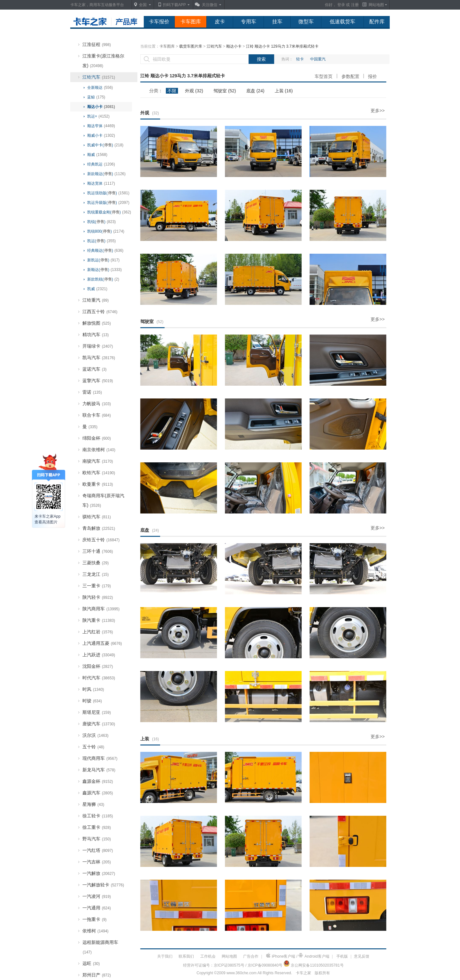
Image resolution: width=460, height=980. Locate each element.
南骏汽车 (98, 461)
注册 (355, 5)
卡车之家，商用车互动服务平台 (97, 5)
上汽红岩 (98, 632)
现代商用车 (100, 758)
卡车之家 (303, 973)
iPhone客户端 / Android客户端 (298, 956)
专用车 (249, 22)
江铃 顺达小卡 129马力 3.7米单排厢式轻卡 (282, 46)
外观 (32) (194, 91)
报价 (372, 76)
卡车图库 (191, 22)
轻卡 (300, 59)
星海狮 (93, 804)
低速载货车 (342, 22)
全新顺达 (100, 88)
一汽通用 (97, 908)
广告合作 (251, 956)
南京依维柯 (99, 450)
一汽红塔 (98, 850)
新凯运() (103, 260)
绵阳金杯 (97, 438)
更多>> (378, 111)
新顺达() (104, 270)
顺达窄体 (101, 126)
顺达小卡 (101, 107)
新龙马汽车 (99, 770)
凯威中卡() (105, 145)
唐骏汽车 (99, 724)
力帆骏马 (97, 404)
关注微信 (210, 5)
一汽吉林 (97, 862)
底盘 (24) (255, 91)
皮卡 (220, 22)
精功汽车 (96, 335)
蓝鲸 (96, 97)
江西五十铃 (100, 312)
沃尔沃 (96, 735)
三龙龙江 (96, 574)
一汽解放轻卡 (103, 885)
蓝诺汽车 (95, 369)
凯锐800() (106, 231)
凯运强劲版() (108, 193)
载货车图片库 (191, 46)
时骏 (92, 701)
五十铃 (93, 747)
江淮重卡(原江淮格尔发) (103, 61)
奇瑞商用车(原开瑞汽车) (103, 500)
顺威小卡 (101, 135)
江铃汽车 (99, 77)
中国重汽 (318, 59)
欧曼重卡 (98, 484)
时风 (93, 689)
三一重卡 (97, 586)
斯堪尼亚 (97, 712)
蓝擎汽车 (98, 381)
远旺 (91, 963)
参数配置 (350, 76)
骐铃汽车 (97, 517)
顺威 (97, 155)
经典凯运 (101, 164)
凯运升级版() (108, 203)
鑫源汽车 (98, 793)
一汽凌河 (97, 896)
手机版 (342, 956)
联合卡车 (97, 415)
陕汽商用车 (101, 609)
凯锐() (101, 222)
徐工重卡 (97, 827)
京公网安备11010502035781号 (317, 965)
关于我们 (165, 956)
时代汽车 (99, 678)
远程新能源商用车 (100, 947)
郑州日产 (97, 975)
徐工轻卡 (98, 816)
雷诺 (92, 392)
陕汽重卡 (99, 620)
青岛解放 (99, 528)
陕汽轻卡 (98, 597)
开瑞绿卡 (98, 346)
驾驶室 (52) (225, 91)
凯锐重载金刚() (109, 212)
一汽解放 (99, 873)
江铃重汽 (96, 300)
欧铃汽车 (99, 473)
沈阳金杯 (98, 666)
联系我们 (186, 956)
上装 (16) (284, 91)
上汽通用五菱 (102, 643)
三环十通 (98, 551)
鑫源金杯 (98, 781)
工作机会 (208, 956)
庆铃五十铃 (101, 540)
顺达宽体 (101, 183)
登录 (341, 5)
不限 (172, 91)
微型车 (306, 22)
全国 (143, 5)
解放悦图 (97, 323)
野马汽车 (97, 839)
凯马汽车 (99, 358)
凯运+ (98, 116)
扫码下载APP (174, 5)
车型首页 (324, 76)
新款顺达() (106, 174)
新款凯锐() (103, 279)
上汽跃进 (99, 655)
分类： (156, 91)
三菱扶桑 (96, 563)
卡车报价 (159, 22)
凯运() (101, 241)
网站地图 (229, 956)
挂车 (277, 22)
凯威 (97, 289)
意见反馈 (362, 956)
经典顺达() (105, 251)
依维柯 (96, 931)
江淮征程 (97, 44)
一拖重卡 (95, 919)
